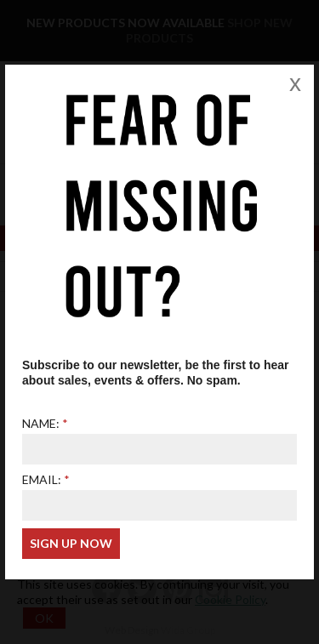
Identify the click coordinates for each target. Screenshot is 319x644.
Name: (41, 423)
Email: (42, 479)
